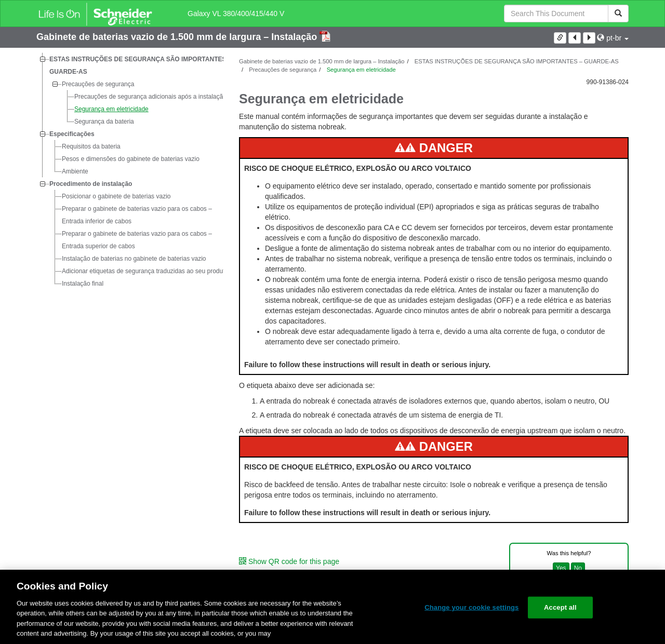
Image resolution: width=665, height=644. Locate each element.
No (578, 568)
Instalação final (83, 284)
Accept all (560, 607)
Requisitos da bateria (91, 146)
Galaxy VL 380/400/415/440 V (236, 14)
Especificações (72, 134)
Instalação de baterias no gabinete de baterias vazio (134, 259)
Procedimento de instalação (91, 184)
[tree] (130, 171)
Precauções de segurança (98, 84)
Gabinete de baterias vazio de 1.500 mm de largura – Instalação (178, 37)
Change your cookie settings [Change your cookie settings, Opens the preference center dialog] (471, 607)
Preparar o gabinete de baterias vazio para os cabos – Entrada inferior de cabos (137, 215)
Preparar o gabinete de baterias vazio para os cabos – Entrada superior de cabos (137, 240)
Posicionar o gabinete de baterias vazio (116, 196)
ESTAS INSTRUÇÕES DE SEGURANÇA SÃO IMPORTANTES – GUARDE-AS (140, 65)
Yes (561, 568)
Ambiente (75, 171)
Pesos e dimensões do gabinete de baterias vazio (131, 159)
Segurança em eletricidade (111, 109)
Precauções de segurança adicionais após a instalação (150, 97)
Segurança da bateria (104, 122)
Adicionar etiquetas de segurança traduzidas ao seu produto (145, 271)
